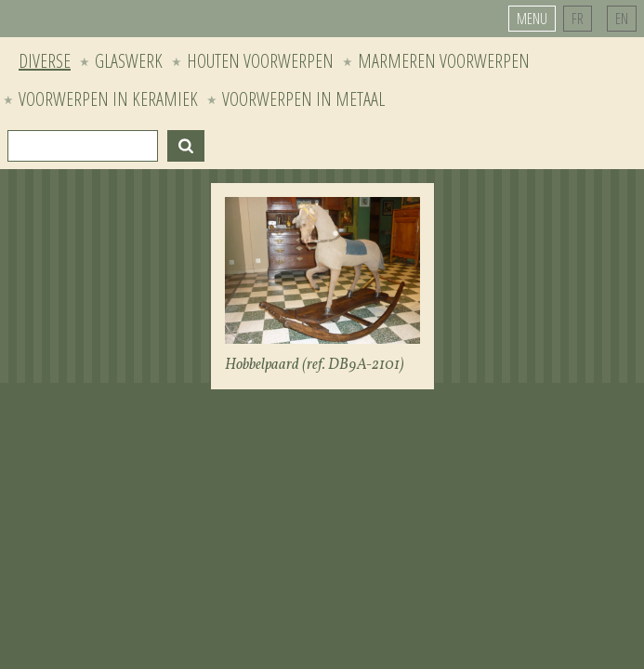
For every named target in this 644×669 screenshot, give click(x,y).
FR (578, 19)
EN (622, 19)
